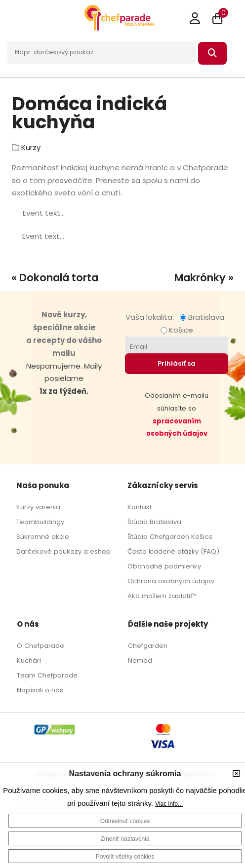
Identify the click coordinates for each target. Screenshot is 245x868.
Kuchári (29, 660)
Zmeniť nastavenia (125, 839)
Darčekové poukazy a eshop (63, 551)
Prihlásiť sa (177, 363)
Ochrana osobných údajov (171, 581)
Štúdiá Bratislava (154, 522)
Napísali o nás (40, 690)
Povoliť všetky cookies (125, 857)
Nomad (140, 660)
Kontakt (140, 507)
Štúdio (138, 537)
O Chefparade (41, 646)
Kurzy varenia (38, 507)
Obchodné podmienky (164, 566)
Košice (177, 330)
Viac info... (169, 804)
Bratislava (204, 317)
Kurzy (31, 147)
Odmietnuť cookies (125, 821)
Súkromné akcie (43, 537)
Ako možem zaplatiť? (162, 596)
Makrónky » (204, 278)
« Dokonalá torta (55, 278)
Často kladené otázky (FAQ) (173, 551)
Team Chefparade (47, 675)
